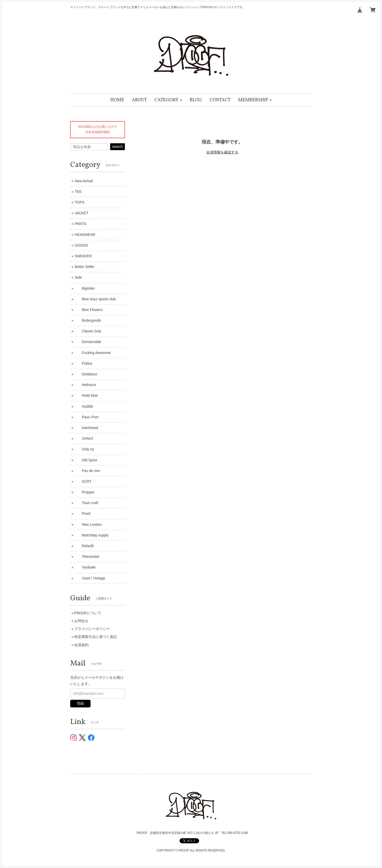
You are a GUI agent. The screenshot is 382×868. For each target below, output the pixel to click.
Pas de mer (87, 471)
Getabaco (86, 374)
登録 (80, 703)
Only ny (84, 449)
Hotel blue (86, 395)
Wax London (88, 524)
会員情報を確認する (222, 152)
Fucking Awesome (93, 353)
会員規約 (81, 645)
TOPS (80, 202)
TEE (78, 192)
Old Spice (86, 460)
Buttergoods (88, 320)
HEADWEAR (85, 235)
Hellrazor (85, 385)
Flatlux (84, 363)
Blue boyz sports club (95, 299)
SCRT (83, 481)
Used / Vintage (90, 578)
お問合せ (81, 621)
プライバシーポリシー (92, 629)
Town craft (86, 503)
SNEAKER (83, 256)
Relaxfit (84, 546)
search (117, 147)
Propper (85, 492)
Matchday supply (92, 535)
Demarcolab (88, 342)
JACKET (82, 213)
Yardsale (85, 567)
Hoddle (84, 406)
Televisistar (87, 557)
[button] (168, 100)
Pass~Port (87, 417)
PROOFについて (88, 613)
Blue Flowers (89, 310)
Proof (83, 514)
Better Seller (85, 267)
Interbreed (86, 428)
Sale (78, 277)
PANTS (81, 224)
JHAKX (84, 438)
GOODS (81, 245)
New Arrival (84, 181)
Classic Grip (88, 331)
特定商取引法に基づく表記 (96, 637)
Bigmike (85, 288)
